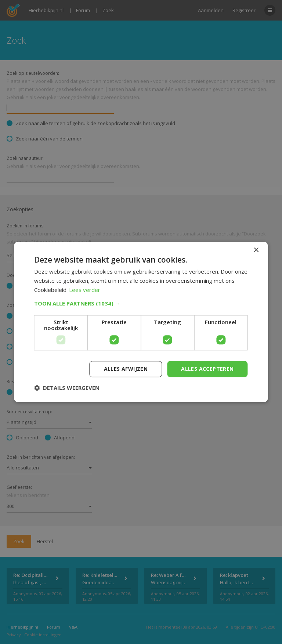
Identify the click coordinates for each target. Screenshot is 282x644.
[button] (141, 303)
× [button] (256, 250)
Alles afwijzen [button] (126, 369)
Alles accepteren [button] (207, 369)
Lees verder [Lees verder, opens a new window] (85, 290)
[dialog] (141, 322)
